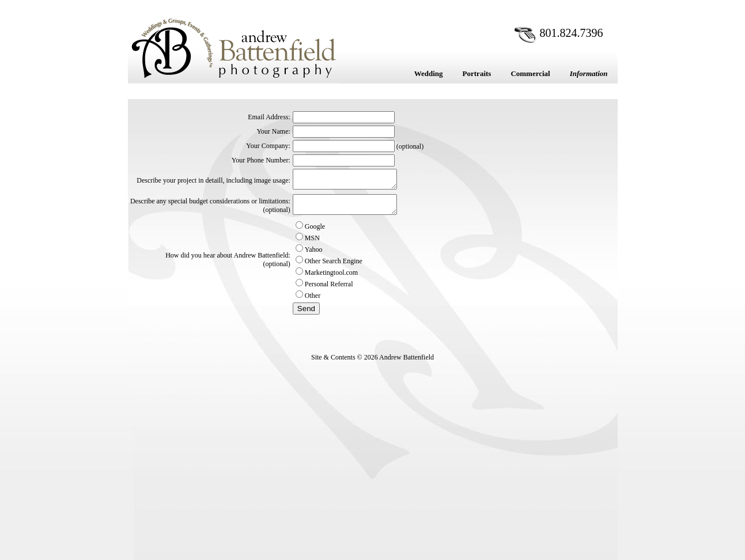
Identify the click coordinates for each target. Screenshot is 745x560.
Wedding (429, 73)
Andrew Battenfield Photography (234, 48)
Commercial (530, 73)
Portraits (477, 73)
